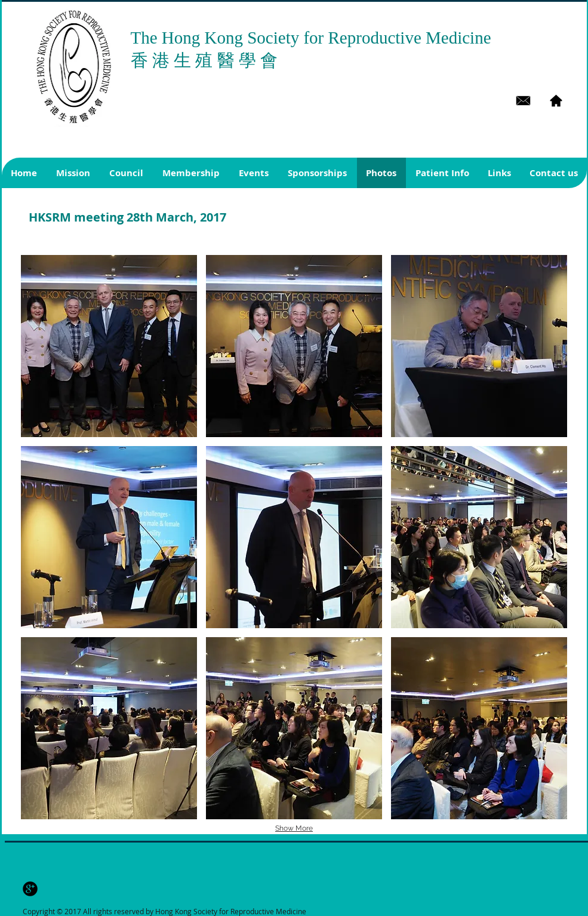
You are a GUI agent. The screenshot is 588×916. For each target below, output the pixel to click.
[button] (109, 346)
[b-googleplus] (30, 889)
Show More (294, 828)
